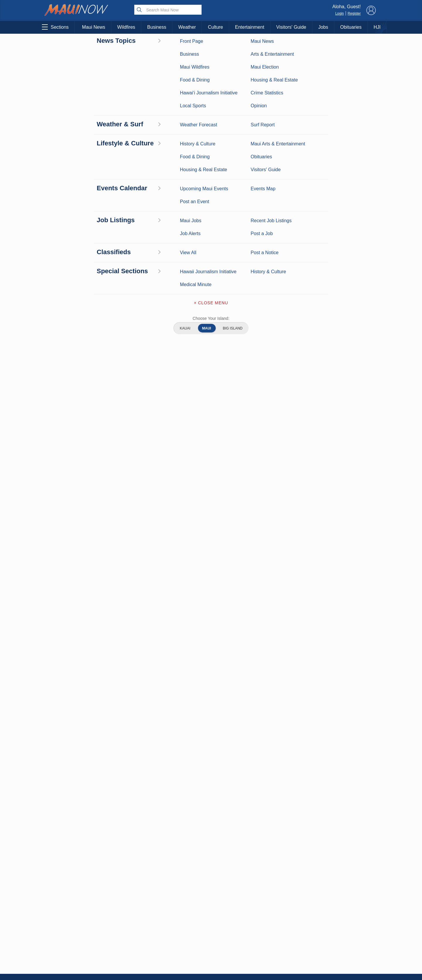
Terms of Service (211, 956)
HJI (377, 27)
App (211, 931)
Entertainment (250, 27)
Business (157, 27)
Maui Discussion (70, 929)
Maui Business (118, 893)
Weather (187, 27)
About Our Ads (342, 931)
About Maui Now (211, 894)
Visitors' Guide (291, 27)
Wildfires (126, 27)
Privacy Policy (313, 931)
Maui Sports (118, 911)
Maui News (94, 27)
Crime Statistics (70, 920)
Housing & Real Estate (70, 938)
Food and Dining (118, 929)
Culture (215, 27)
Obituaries (351, 27)
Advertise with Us (211, 919)
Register (354, 13)
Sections (55, 27)
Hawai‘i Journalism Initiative (70, 959)
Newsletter (211, 943)
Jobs (323, 27)
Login (340, 13)
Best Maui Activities (118, 920)
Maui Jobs (70, 947)
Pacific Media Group (344, 919)
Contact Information (211, 906)
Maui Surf (70, 911)
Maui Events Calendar (118, 938)
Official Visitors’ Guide (118, 947)
